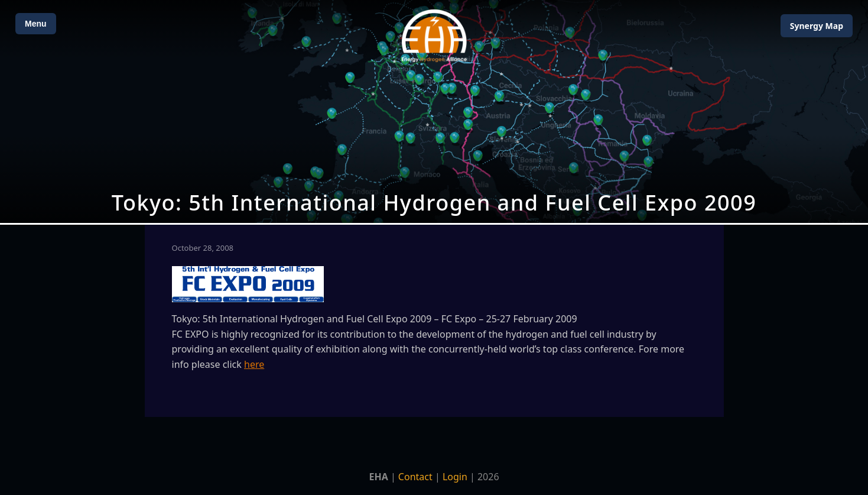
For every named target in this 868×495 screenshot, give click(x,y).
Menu (36, 24)
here (254, 364)
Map (817, 26)
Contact (415, 477)
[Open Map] (434, 111)
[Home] (434, 36)
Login (455, 477)
